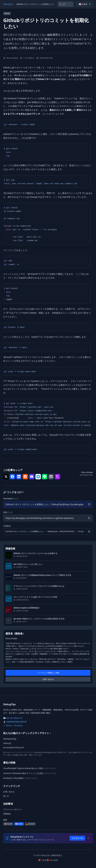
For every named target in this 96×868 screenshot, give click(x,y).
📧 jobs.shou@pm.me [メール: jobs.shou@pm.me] (13, 718)
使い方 (6, 796)
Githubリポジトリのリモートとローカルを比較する (35, 553)
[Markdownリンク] (45, 504)
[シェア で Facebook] (12, 477)
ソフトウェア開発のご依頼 (48, 673)
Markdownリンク (11, 499)
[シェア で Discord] (32, 477)
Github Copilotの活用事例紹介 (27, 608)
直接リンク (8, 512)
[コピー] (89, 504)
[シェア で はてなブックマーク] (38, 477)
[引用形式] (45, 532)
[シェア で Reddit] (25, 477)
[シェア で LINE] (45, 477)
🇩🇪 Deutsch (30, 824)
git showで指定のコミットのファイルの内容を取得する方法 (39, 619)
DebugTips (8, 4)
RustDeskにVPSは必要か (14, 778)
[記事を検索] (66, 4)
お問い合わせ (48, 679)
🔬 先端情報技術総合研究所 (15, 722)
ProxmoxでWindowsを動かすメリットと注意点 (23, 773)
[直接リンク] (45, 518)
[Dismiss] (88, 838)
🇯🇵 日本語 (85, 4)
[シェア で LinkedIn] (19, 477)
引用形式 (7, 526)
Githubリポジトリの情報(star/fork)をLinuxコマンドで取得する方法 (42, 575)
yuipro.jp (7, 743)
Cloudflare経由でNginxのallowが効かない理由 (23, 768)
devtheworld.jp (10, 739)
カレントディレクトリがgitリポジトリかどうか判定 (35, 597)
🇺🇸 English (8, 824)
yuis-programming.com (14, 747)
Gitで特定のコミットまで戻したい (28, 564)
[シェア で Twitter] (6, 477)
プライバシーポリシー (13, 809)
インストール (77, 838)
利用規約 (7, 814)
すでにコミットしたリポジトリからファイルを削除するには (39, 586)
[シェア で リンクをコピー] (57, 477)
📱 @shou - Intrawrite (13, 725)
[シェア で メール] (51, 477)
